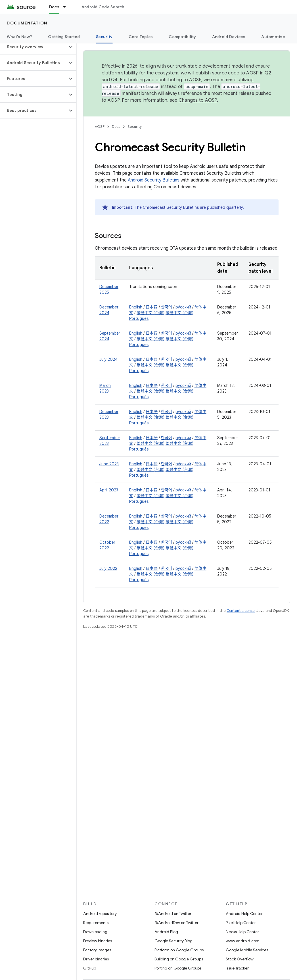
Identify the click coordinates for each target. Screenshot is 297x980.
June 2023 (109, 464)
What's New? (19, 37)
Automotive (273, 37)
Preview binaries (98, 941)
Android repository (100, 914)
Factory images (97, 950)
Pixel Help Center (241, 923)
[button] (34, 47)
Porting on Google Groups (178, 968)
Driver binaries (96, 959)
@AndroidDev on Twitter (176, 923)
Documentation (27, 23)
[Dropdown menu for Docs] (67, 7)
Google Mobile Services (247, 950)
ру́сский (183, 307)
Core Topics (141, 37)
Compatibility (182, 37)
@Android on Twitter (173, 914)
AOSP (100, 127)
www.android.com (243, 941)
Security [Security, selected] (104, 37)
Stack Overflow (240, 959)
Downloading (95, 932)
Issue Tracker (237, 968)
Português (139, 318)
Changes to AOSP (198, 100)
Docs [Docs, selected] (54, 7)
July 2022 (108, 568)
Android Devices (229, 37)
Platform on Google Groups (179, 950)
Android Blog (166, 932)
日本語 (152, 307)
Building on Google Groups (179, 959)
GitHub (90, 968)
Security (135, 127)
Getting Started (64, 37)
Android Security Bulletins (154, 180)
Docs (116, 127)
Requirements (96, 923)
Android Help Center (244, 914)
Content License (241, 611)
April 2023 (109, 490)
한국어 (167, 307)
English (136, 307)
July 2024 (108, 359)
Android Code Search (103, 7)
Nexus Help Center (242, 932)
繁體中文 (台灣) (150, 313)
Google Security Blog (173, 941)
